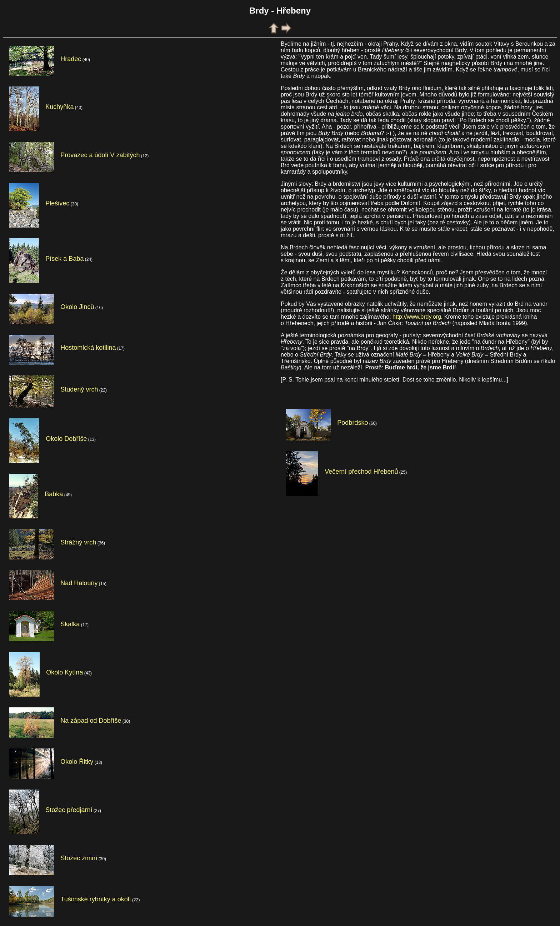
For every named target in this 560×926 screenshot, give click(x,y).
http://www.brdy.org (417, 317)
